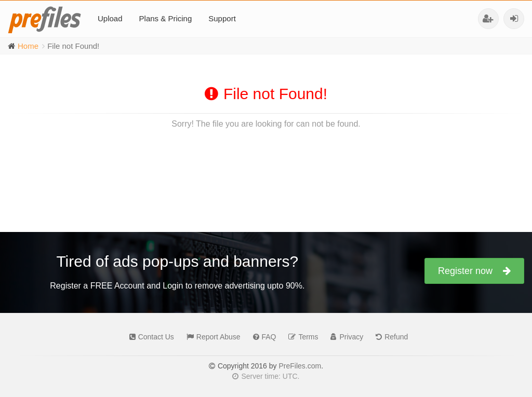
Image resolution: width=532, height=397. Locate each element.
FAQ (262, 337)
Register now (474, 271)
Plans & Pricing (166, 18)
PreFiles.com (300, 366)
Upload (110, 18)
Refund (389, 337)
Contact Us (149, 337)
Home (28, 46)
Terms (301, 337)
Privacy (344, 337)
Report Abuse (211, 337)
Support (222, 18)
